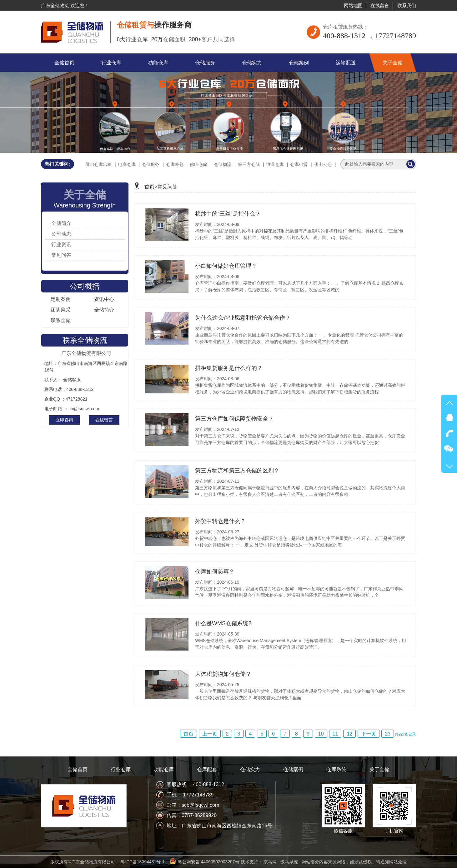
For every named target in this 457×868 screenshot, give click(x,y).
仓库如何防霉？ (215, 571)
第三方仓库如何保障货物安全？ (234, 419)
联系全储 (61, 320)
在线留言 (380, 5)
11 (335, 734)
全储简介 (61, 223)
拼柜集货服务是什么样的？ (229, 368)
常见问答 (61, 255)
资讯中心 (104, 299)
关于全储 (379, 769)
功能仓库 (164, 769)
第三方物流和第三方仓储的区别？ (237, 471)
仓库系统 (336, 769)
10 (321, 734)
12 (349, 734)
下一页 (369, 734)
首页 (188, 734)
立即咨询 (64, 420)
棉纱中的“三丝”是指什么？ (228, 214)
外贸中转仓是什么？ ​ (221, 521)
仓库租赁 (299, 164)
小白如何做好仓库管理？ (226, 266)
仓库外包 (175, 164)
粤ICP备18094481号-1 (143, 862)
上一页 (210, 734)
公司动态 (61, 234)
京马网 (270, 862)
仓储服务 (151, 164)
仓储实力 (250, 769)
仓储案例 (293, 769)
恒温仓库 (275, 164)
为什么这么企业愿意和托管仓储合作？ (243, 318)
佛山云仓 (323, 164)
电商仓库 (127, 164)
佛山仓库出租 (98, 164)
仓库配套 (207, 769)
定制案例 (61, 299)
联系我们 (407, 5)
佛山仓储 (198, 164)
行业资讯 (61, 244)
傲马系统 (289, 862)
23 (388, 734)
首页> (151, 187)
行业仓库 (121, 769)
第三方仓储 (249, 164)
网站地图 (353, 5)
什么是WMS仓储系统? (223, 623)
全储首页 (78, 769)
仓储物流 (223, 164)
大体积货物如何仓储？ (223, 674)
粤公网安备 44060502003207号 (209, 862)
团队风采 (61, 310)
